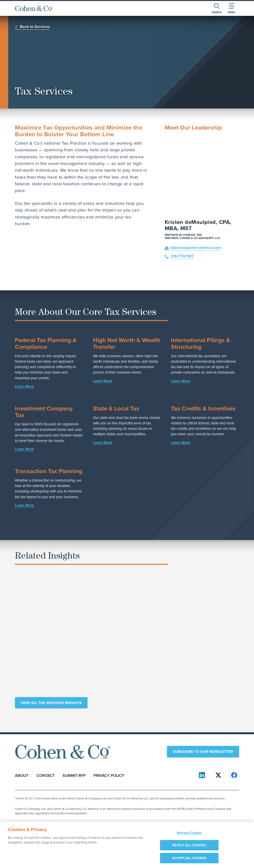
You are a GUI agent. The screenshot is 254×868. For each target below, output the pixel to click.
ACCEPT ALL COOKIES (189, 861)
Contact (46, 775)
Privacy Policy (109, 775)
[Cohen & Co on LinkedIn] (202, 775)
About (22, 775)
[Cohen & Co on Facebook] (234, 775)
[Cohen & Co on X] (218, 775)
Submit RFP (74, 775)
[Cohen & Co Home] (34, 8)
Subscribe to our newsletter (203, 752)
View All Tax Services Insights (51, 703)
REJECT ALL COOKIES (189, 848)
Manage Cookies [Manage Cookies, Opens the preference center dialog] (189, 836)
